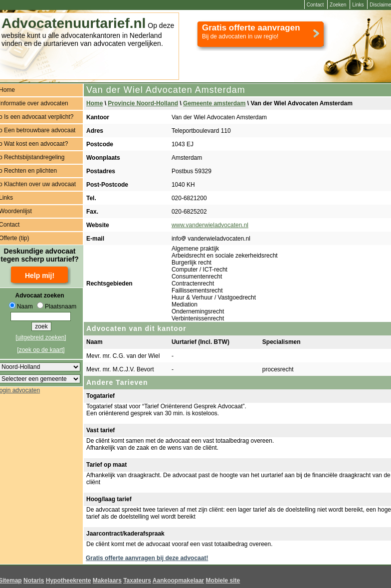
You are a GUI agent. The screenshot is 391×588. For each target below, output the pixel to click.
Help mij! (40, 276)
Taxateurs (137, 581)
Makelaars (107, 581)
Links (358, 5)
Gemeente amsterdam (214, 103)
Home (95, 103)
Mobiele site (223, 581)
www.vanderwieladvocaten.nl (210, 225)
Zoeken (338, 5)
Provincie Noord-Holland (143, 103)
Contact (315, 5)
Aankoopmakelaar (178, 581)
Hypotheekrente (69, 581)
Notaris (34, 581)
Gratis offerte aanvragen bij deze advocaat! (147, 558)
